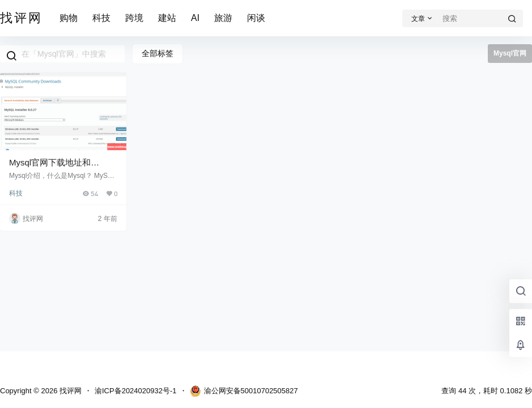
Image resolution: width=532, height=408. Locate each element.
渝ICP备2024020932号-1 (136, 391)
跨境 (134, 18)
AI (195, 18)
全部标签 (158, 53)
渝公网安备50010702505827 (244, 391)
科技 (101, 18)
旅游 (223, 18)
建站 (167, 18)
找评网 (69, 391)
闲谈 (256, 18)
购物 (69, 18)
